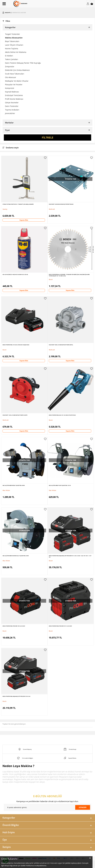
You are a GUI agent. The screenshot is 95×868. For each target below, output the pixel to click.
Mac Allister (6, 490)
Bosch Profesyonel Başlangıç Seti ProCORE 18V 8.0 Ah (16, 696)
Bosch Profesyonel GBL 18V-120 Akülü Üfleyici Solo (62, 415)
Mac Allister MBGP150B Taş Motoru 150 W (60, 485)
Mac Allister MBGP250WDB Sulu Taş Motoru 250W (16, 556)
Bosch (51, 279)
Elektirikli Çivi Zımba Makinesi (17, 70)
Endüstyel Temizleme (14, 95)
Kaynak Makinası (12, 92)
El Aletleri (9, 56)
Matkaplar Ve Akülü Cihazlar (17, 81)
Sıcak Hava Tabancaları (15, 74)
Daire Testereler (12, 106)
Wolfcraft (52, 209)
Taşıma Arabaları (12, 110)
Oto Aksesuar (11, 77)
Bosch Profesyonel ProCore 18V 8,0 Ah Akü (14, 626)
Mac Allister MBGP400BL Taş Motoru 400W (14, 485)
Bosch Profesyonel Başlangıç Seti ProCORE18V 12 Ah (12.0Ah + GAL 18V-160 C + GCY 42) (70, 556)
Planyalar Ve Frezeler (14, 85)
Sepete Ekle (24, 220)
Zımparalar (10, 67)
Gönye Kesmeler (12, 103)
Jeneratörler (10, 113)
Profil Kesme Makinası (14, 99)
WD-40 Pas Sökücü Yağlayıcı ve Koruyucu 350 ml (15, 274)
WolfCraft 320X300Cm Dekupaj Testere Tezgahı (61, 204)
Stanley (5, 209)
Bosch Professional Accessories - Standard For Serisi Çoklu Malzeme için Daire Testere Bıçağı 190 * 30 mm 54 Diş (69, 275)
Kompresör (10, 88)
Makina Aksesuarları (14, 38)
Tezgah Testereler (12, 34)
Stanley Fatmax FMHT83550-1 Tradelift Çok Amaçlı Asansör (18, 204)
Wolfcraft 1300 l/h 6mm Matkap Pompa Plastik (15, 415)
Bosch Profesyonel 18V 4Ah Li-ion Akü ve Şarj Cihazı (16, 345)
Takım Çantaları (12, 59)
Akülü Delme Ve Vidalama (16, 52)
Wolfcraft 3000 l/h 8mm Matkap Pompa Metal (61, 345)
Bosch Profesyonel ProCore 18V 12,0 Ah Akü (60, 626)
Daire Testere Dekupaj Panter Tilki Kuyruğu (23, 63)
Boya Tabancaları (12, 41)
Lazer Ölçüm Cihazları (14, 45)
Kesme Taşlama (12, 49)
